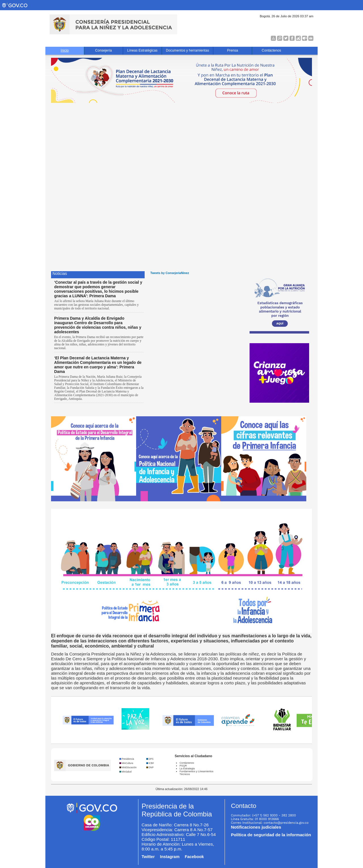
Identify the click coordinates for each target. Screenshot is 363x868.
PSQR (183, 766)
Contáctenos (271, 50)
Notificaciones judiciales (256, 827)
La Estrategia (187, 769)
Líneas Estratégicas (143, 50)
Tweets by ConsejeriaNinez (170, 273)
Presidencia (128, 759)
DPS (151, 759)
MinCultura (127, 763)
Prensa (233, 50)
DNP (151, 767)
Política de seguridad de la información (271, 835)
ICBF (151, 763)
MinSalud (127, 772)
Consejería (104, 50)
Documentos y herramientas (187, 50)
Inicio (65, 50)
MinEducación (129, 767)
